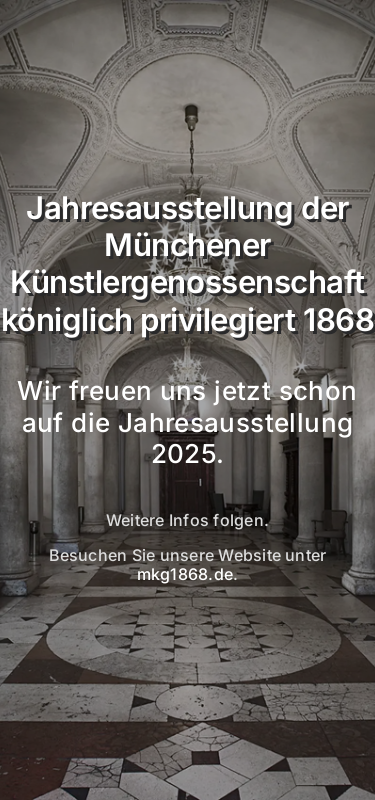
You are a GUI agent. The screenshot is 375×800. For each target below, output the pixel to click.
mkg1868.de (185, 574)
